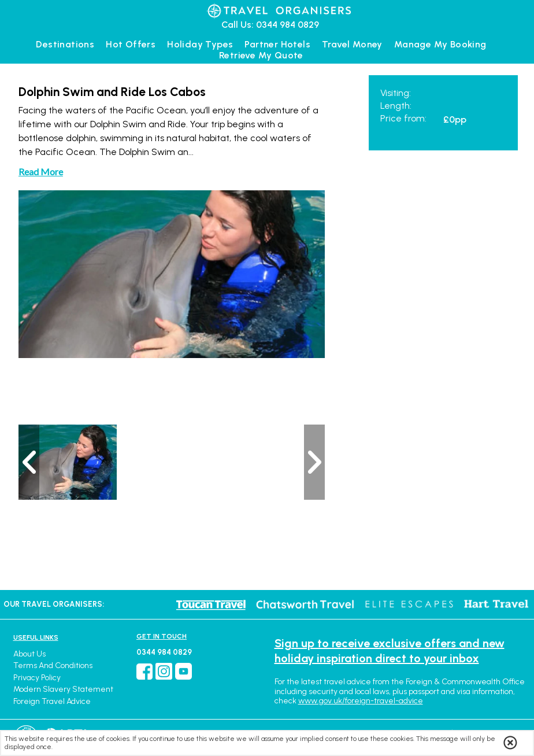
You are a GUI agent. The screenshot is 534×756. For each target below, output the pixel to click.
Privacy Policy (37, 678)
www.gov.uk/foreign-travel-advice (361, 701)
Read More (41, 172)
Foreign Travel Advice (52, 701)
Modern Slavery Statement (63, 689)
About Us (29, 654)
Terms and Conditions (53, 665)
